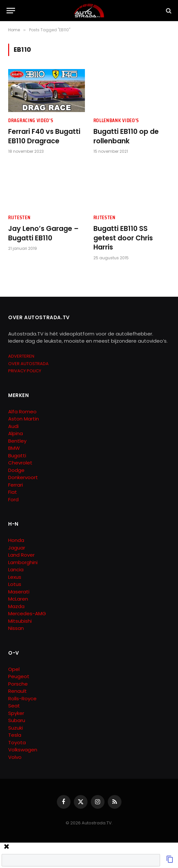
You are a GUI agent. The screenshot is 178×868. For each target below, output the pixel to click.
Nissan (16, 628)
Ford (13, 499)
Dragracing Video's (31, 121)
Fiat (13, 492)
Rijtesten (19, 218)
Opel (14, 669)
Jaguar (17, 548)
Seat (14, 706)
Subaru (17, 720)
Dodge (16, 470)
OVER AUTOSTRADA (28, 364)
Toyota (17, 742)
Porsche (18, 684)
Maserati (19, 592)
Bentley (17, 441)
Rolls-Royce (22, 698)
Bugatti (17, 455)
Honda (16, 540)
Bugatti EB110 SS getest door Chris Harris (123, 238)
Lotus (15, 584)
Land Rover (21, 555)
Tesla (15, 735)
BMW (14, 448)
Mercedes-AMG (27, 613)
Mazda (16, 606)
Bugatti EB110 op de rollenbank (126, 136)
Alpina (16, 433)
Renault (17, 691)
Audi (13, 426)
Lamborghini (23, 562)
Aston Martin (24, 419)
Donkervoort (23, 477)
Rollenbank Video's (116, 121)
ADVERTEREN (21, 356)
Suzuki (16, 728)
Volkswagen (23, 750)
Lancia (16, 569)
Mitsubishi (20, 621)
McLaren (18, 599)
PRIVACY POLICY (25, 371)
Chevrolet (20, 463)
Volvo (15, 757)
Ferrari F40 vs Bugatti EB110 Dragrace (44, 136)
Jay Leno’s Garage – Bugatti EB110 (43, 233)
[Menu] (11, 11)
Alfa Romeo (23, 412)
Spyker (16, 713)
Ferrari (16, 485)
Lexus (15, 577)
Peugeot (19, 676)
